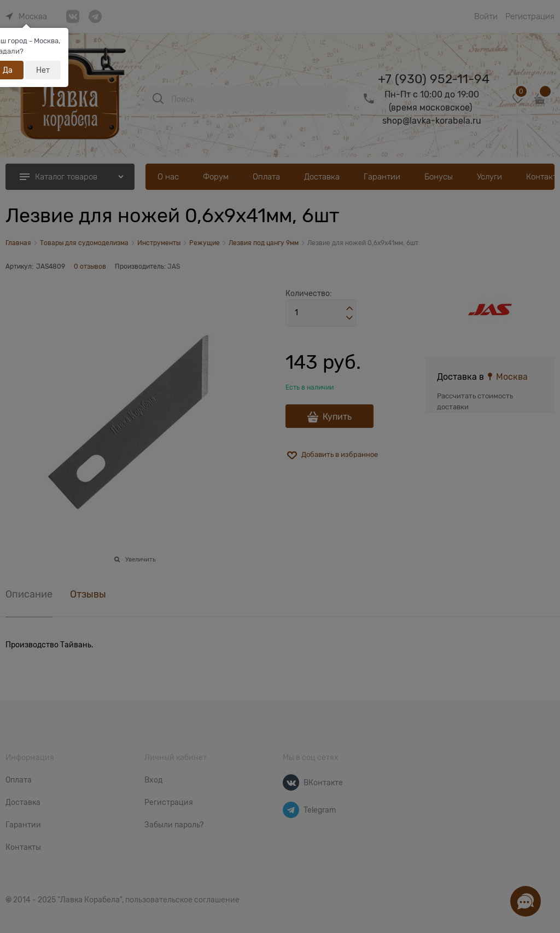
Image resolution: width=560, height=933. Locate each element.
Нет (43, 70)
